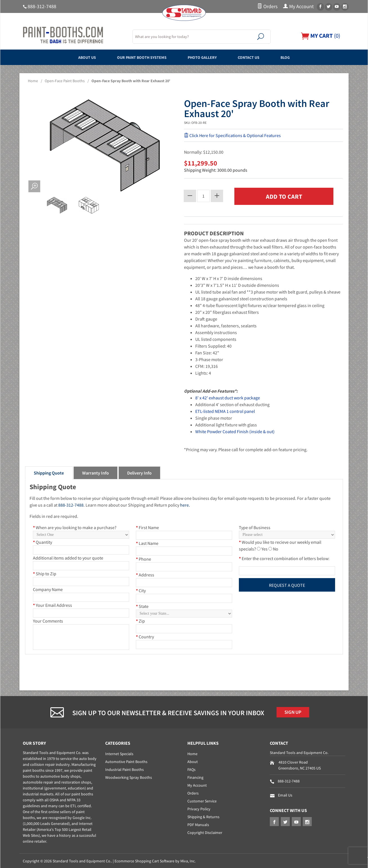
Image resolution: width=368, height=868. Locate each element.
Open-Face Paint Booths (65, 81)
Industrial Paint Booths (124, 769)
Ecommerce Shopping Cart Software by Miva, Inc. (155, 860)
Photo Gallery (205, 57)
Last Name (147, 542)
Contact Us (258, 57)
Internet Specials (119, 753)
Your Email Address (52, 604)
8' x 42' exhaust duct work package (228, 397)
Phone (143, 558)
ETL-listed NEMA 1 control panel (225, 410)
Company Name (48, 589)
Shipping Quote (49, 472)
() (319, 36)
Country (145, 636)
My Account (298, 6)
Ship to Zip (45, 573)
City (141, 590)
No (276, 548)
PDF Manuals (198, 824)
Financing (195, 777)
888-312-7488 (42, 6)
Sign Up (294, 712)
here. (185, 504)
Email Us (285, 795)
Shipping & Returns (203, 816)
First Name (147, 527)
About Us (72, 57)
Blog (300, 57)
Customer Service (202, 800)
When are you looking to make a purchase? (75, 527)
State (142, 605)
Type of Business (255, 527)
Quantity (42, 541)
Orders (267, 6)
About (193, 761)
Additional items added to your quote (68, 557)
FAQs (191, 769)
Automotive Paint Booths (126, 761)
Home (33, 81)
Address (145, 574)
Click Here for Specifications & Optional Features (232, 135)
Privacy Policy (199, 808)
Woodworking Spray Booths (129, 777)
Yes (264, 548)
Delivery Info (139, 472)
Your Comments (48, 620)
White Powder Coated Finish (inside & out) (235, 431)
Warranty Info (96, 472)
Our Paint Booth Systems (135, 57)
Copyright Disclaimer (205, 832)
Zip (140, 620)
